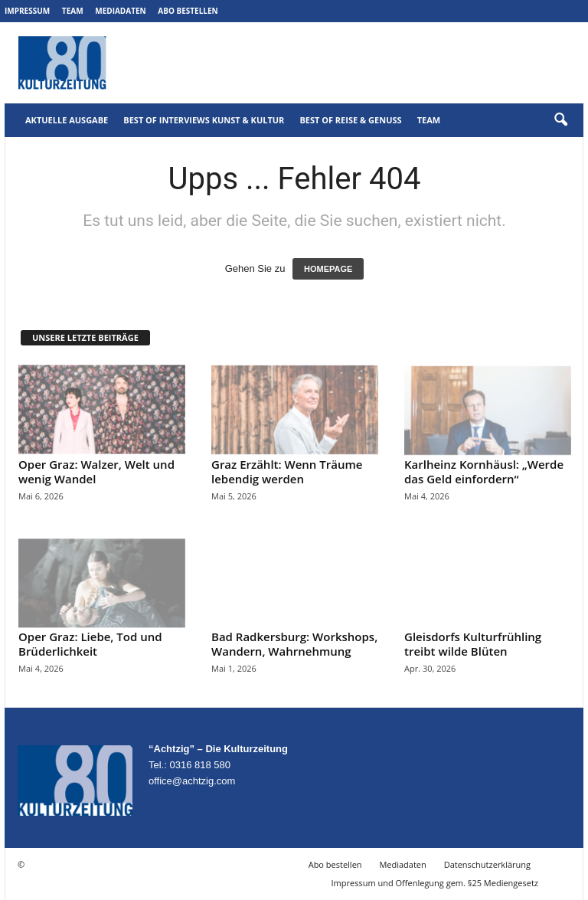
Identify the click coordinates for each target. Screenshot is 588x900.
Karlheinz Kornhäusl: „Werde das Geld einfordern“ (484, 471)
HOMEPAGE (328, 269)
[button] (560, 120)
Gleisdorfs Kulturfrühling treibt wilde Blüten (473, 644)
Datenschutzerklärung (487, 864)
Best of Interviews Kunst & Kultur (204, 120)
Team (73, 11)
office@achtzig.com (192, 781)
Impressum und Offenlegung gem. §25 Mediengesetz (435, 883)
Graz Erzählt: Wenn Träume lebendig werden (287, 471)
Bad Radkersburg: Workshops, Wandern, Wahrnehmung (294, 644)
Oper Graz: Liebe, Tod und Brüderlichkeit (90, 644)
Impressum (27, 11)
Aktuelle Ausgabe (67, 120)
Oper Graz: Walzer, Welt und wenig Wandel (96, 471)
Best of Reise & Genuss (350, 120)
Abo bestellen (188, 11)
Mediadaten (120, 11)
